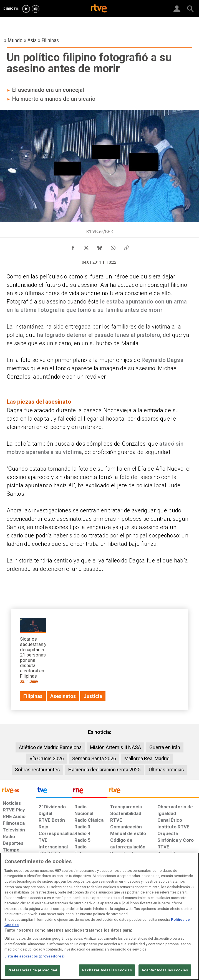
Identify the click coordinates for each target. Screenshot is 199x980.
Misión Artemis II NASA (115, 747)
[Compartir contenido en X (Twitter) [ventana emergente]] (86, 246)
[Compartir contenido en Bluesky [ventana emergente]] (100, 246)
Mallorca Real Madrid (147, 758)
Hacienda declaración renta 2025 (104, 770)
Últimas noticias (166, 770)
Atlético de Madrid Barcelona (50, 747)
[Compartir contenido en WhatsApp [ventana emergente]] (113, 246)
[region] (99, 916)
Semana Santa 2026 (94, 758)
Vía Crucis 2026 (47, 758)
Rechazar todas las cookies (107, 970)
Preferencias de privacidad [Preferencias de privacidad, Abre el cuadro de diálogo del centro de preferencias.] (32, 970)
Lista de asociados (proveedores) (35, 956)
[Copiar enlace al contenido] (126, 246)
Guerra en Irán (165, 747)
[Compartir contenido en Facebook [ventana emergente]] (73, 246)
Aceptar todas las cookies (165, 970)
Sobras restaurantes (37, 770)
